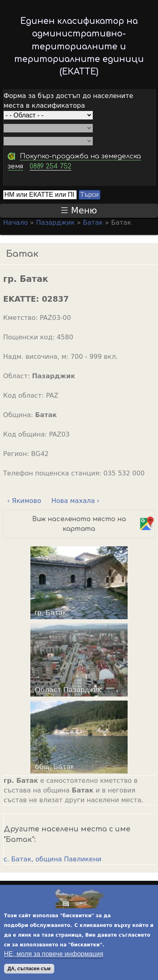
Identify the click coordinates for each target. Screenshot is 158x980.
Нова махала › (76, 501)
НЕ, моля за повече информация (54, 955)
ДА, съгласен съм (29, 970)
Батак (93, 223)
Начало (16, 223)
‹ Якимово (24, 501)
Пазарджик (56, 223)
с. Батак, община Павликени (52, 859)
